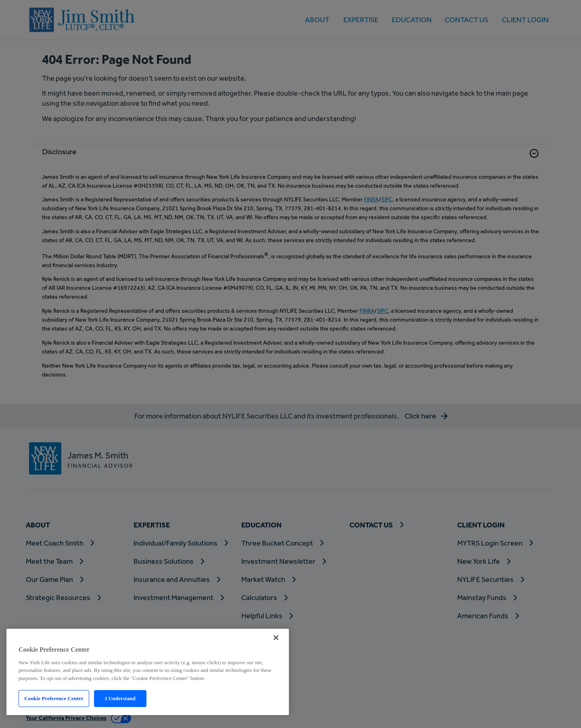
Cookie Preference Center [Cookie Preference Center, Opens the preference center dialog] (54, 698)
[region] (148, 672)
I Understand (120, 698)
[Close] (276, 638)
